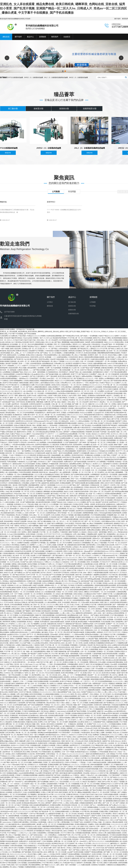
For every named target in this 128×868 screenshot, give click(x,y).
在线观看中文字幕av (80, 363)
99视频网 (110, 515)
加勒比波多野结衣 (81, 408)
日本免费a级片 (88, 575)
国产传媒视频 (5, 457)
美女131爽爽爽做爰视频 (26, 474)
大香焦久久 (104, 466)
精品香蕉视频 (23, 400)
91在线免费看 (54, 681)
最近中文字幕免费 (41, 767)
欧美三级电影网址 (118, 622)
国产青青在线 (91, 619)
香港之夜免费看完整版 (103, 824)
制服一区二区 (71, 760)
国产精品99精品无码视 (31, 541)
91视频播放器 (95, 474)
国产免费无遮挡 (5, 577)
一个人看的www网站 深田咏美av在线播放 (106, 611)
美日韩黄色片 (64, 372)
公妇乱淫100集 (115, 831)
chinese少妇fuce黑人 (47, 818)
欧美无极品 (44, 538)
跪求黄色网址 (78, 445)
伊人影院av (121, 440)
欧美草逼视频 (6, 353)
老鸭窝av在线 (49, 585)
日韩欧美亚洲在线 (21, 423)
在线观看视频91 (99, 767)
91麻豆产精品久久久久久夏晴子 (109, 336)
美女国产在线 (60, 536)
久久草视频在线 (27, 530)
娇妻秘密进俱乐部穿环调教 (114, 459)
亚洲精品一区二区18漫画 (105, 651)
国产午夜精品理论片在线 (71, 336)
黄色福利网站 (32, 368)
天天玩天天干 (99, 393)
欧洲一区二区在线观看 (55, 696)
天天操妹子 (60, 564)
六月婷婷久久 (97, 555)
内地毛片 (124, 511)
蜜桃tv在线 (23, 395)
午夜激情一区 (42, 523)
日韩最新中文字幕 (102, 547)
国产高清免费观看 (83, 628)
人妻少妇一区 (50, 436)
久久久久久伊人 (118, 681)
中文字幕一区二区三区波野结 (95, 472)
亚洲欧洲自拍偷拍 (19, 722)
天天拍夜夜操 (15, 481)
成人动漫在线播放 (65, 355)
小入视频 (124, 549)
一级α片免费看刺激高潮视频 (100, 600)
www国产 (70, 852)
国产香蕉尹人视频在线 (105, 487)
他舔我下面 (59, 528)
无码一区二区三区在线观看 (12, 419)
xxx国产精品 (85, 368)
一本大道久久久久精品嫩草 (45, 801)
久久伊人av (48, 338)
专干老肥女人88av (70, 737)
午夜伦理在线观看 (9, 421)
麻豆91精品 (34, 359)
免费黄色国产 (119, 438)
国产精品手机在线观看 (36, 602)
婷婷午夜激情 (63, 792)
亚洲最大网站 (104, 811)
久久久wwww (78, 728)
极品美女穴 (47, 549)
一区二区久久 (21, 647)
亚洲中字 (60, 737)
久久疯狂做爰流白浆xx (13, 824)
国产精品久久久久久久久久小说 (41, 566)
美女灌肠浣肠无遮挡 (8, 513)
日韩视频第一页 (51, 718)
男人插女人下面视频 (58, 361)
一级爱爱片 (32, 436)
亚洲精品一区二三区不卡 (82, 681)
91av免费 (114, 664)
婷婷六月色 (31, 741)
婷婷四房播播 (123, 863)
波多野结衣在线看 (78, 541)
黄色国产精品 (74, 372)
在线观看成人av (67, 775)
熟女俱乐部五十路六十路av (44, 600)
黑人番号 (61, 547)
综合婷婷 (21, 737)
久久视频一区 (27, 675)
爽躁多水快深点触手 (87, 340)
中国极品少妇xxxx (118, 517)
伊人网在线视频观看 (69, 451)
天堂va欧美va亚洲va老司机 (31, 619)
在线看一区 (73, 517)
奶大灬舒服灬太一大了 (19, 353)
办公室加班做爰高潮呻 (27, 615)
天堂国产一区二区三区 (119, 455)
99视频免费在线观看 (47, 381)
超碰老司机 (45, 483)
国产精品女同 (80, 577)
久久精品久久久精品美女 (61, 562)
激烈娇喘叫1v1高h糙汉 (111, 464)
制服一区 (102, 822)
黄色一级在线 (13, 485)
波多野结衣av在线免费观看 (69, 434)
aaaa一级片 (80, 579)
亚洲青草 (91, 355)
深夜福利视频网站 (41, 728)
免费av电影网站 (87, 376)
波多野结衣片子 (52, 370)
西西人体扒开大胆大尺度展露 (111, 483)
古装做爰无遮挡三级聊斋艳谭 (14, 683)
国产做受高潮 (83, 496)
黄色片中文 (19, 391)
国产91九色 (91, 502)
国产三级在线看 (52, 376)
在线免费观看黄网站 (41, 430)
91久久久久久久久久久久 (92, 489)
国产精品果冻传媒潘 (77, 632)
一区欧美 (3, 585)
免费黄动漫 (14, 632)
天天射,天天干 (117, 477)
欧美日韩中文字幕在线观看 (72, 457)
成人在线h (33, 833)
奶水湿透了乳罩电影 (100, 432)
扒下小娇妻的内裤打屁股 (70, 447)
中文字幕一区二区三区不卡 (116, 617)
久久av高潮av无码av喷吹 (40, 643)
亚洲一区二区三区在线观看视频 (62, 427)
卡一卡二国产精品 (52, 349)
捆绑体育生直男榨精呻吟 (39, 587)
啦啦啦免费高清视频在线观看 (95, 357)
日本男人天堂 (115, 485)
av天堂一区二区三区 (49, 824)
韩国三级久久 (105, 602)
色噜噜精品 (42, 496)
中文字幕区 (88, 843)
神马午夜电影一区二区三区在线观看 (70, 513)
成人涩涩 (104, 558)
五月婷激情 (14, 641)
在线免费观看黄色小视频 (43, 389)
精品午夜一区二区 (17, 762)
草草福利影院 (47, 773)
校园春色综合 (111, 504)
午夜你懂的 (13, 820)
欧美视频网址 (89, 626)
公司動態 (56, 192)
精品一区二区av (35, 750)
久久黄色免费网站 (51, 602)
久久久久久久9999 (45, 777)
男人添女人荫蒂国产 (63, 432)
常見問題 (72, 192)
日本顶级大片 (76, 425)
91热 (101, 863)
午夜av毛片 (91, 775)
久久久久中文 (120, 641)
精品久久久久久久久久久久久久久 (74, 754)
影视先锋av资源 (97, 406)
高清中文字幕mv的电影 (11, 383)
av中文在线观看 (100, 624)
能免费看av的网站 (76, 464)
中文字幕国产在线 (77, 822)
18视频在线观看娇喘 (78, 432)
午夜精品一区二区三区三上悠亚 (55, 705)
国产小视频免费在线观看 (103, 410)
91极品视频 (33, 496)
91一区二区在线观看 (82, 662)
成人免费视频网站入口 (13, 376)
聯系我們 (125, 19)
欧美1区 (107, 406)
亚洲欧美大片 (13, 528)
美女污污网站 (107, 338)
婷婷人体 (114, 658)
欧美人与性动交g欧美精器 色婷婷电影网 (41, 447)
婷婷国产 (119, 421)
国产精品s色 (42, 861)
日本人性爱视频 (71, 359)
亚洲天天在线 (32, 395)
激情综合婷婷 (12, 355)
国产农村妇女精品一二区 (95, 829)
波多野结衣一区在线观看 (20, 404)
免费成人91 (58, 863)
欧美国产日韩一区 (27, 728)
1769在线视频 (96, 427)
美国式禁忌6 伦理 (111, 709)
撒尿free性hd (22, 432)
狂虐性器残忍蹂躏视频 (54, 336)
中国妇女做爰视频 (10, 861)
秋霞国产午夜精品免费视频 (85, 381)
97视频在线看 (54, 464)
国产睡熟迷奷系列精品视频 (114, 393)
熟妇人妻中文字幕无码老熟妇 (68, 560)
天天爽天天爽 (51, 658)
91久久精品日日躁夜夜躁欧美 (101, 517)
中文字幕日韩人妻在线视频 (118, 575)
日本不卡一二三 (53, 434)
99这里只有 (91, 645)
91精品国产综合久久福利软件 (73, 863)
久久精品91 (83, 532)
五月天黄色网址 (107, 814)
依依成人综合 (32, 521)
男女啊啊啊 (57, 389)
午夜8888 (10, 585)
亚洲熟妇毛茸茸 (32, 797)
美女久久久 (28, 372)
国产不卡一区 (48, 440)
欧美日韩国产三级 (70, 799)
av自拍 (33, 517)
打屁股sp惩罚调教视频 (100, 647)
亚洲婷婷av (92, 395)
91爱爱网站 (24, 549)
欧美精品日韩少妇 (58, 843)
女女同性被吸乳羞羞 (20, 705)
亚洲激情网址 (111, 534)
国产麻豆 (21, 408)
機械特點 (3, 202)
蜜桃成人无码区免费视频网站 (13, 381)
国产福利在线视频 (80, 462)
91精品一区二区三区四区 (65, 592)
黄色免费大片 (15, 509)
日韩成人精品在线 (90, 487)
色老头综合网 (110, 545)
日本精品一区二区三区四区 (62, 541)
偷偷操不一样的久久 (48, 346)
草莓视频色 (74, 645)
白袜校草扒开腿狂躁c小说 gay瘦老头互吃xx (31, 374)
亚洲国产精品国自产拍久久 (31, 346)
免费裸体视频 (38, 762)
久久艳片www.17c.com (31, 664)
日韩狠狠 (12, 818)
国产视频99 (27, 611)
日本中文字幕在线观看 (37, 814)
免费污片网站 (87, 553)
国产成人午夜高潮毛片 (38, 376)
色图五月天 (124, 773)
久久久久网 (100, 404)
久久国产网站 (106, 455)
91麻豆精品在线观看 (98, 359)
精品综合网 (11, 351)
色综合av (18, 602)
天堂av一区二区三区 (81, 477)
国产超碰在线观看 (87, 393)
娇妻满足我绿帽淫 (108, 368)
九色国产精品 (57, 451)
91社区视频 (50, 558)
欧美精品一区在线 (121, 462)
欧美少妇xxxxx (116, 741)
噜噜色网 (35, 472)
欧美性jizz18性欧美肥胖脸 (64, 436)
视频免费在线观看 (85, 449)
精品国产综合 (94, 383)
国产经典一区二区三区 (56, 767)
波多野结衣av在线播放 (96, 671)
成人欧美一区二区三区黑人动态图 (102, 445)
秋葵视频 (65, 368)
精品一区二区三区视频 (120, 598)
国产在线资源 (110, 848)
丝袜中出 (92, 826)
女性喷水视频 (65, 487)
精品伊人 (110, 395)
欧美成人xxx (40, 592)
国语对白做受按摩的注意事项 (96, 430)
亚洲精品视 (14, 715)
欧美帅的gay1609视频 (81, 790)
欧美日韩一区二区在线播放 (15, 453)
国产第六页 (73, 792)
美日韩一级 (18, 664)
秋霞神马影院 (82, 451)
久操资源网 (4, 336)
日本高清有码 (86, 745)
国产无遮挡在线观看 (79, 483)
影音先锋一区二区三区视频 (93, 583)
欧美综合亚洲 (101, 504)
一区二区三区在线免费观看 (52, 671)
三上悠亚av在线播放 (83, 421)
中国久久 (41, 489)
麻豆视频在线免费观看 (82, 515)
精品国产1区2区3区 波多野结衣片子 (108, 502)
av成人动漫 (48, 511)
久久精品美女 (106, 809)
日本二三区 (87, 743)
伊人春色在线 (8, 477)
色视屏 (84, 861)
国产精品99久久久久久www (28, 628)
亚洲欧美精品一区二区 (117, 811)
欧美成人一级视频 (33, 622)
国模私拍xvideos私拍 (109, 427)
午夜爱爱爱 (111, 462)
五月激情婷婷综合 (52, 372)
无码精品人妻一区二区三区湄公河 (33, 349)
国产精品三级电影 (64, 417)
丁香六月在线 (97, 837)
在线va (16, 425)
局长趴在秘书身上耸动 (57, 643)
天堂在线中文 (12, 410)
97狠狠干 (19, 775)
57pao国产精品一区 (109, 344)
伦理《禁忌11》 (81, 440)
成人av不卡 (37, 707)
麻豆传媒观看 (67, 671)
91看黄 (29, 581)
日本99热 (71, 408)
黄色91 (81, 357)
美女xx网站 (27, 752)
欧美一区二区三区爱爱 (116, 856)
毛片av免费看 (68, 543)
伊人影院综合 (70, 856)
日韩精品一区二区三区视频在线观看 (80, 831)
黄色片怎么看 (25, 509)
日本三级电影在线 (66, 504)
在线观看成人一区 (72, 449)
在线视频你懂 (105, 641)
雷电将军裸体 (47, 498)
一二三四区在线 (27, 669)
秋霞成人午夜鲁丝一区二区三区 (74, 400)
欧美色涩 (41, 843)
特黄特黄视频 (44, 438)
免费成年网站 (104, 639)
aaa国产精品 (38, 756)
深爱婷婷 (100, 632)
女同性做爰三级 (11, 432)
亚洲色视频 (54, 547)
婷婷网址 (67, 677)
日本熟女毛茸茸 (78, 504)
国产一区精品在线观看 (56, 462)
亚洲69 (52, 438)
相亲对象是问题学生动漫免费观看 (71, 773)
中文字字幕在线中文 (13, 385)
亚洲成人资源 (102, 619)
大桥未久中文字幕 (41, 647)
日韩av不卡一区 (83, 570)
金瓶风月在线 (42, 395)
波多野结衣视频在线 (42, 445)
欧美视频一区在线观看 (115, 619)
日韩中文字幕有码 (117, 587)
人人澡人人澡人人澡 (23, 624)
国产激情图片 (43, 628)
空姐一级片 (59, 506)
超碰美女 (81, 398)
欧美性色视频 (79, 852)
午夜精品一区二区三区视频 (59, 779)
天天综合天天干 (35, 366)
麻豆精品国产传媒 (87, 581)
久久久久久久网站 (53, 605)
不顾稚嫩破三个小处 (100, 376)
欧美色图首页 (45, 622)
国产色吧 (65, 829)
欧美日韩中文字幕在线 (62, 573)
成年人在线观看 (48, 423)
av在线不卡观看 (121, 690)
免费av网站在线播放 (94, 530)
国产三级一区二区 (109, 803)
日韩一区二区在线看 (87, 361)
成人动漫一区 (91, 494)
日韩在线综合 (96, 344)
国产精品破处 (57, 511)
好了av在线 (76, 438)
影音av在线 (4, 692)
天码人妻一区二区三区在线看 (53, 799)
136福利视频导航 (51, 417)
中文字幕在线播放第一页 (119, 615)
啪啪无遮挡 (32, 677)
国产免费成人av (20, 573)
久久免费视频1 (42, 560)
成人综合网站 (28, 391)
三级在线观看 (123, 555)
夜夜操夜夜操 (6, 745)
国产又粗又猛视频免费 (38, 553)
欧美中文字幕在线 (87, 370)
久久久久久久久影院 (72, 361)
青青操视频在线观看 (110, 387)
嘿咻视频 (36, 547)
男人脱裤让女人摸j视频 (55, 683)
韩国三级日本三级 (70, 498)
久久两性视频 (75, 811)
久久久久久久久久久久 (26, 410)
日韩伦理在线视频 (16, 846)
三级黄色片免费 (39, 645)
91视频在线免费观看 (70, 696)
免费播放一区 (12, 474)
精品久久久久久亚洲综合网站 (114, 342)
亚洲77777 (75, 374)
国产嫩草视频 (31, 726)
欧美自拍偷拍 (95, 602)
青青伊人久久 (77, 344)
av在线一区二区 (91, 468)
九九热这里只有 (99, 413)
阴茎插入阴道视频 (63, 587)
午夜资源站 (83, 645)
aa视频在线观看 (69, 459)
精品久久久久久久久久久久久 (98, 408)
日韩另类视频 (68, 611)
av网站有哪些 (56, 577)
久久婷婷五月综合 (21, 649)
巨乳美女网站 (10, 733)
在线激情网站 (42, 833)
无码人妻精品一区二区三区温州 (100, 694)
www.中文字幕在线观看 (115, 363)
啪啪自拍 (27, 639)
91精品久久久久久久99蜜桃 (36, 336)
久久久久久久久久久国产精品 (66, 485)
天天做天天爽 (16, 530)
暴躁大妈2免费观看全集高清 (96, 754)
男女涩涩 (67, 632)
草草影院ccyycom (100, 400)
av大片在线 (108, 669)
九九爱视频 (21, 355)
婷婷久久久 (59, 807)
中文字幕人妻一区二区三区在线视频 (80, 338)
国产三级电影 (69, 767)
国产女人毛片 (50, 506)
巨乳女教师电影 (67, 387)
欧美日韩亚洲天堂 (19, 662)
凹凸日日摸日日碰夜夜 (43, 385)
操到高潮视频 (84, 688)
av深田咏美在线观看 (8, 775)
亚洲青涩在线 (45, 579)
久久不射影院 (114, 496)
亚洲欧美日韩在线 (25, 425)
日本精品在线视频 (95, 688)
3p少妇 (27, 359)
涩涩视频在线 (71, 536)
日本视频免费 (85, 453)
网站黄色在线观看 (43, 634)
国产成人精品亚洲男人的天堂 (97, 346)
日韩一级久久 (59, 758)
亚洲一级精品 (82, 395)
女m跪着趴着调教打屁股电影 (89, 447)
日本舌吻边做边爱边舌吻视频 (69, 340)
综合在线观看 (64, 782)
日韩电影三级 (53, 628)
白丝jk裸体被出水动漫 (91, 564)
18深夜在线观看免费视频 (8, 378)
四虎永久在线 (98, 389)
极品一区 (16, 451)
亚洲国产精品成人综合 (59, 502)
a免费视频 (77, 387)
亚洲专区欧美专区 (78, 455)
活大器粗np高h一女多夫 (67, 421)
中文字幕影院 (25, 568)
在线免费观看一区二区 (61, 590)
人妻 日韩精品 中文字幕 (30, 457)
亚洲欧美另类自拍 (22, 351)
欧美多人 (65, 395)
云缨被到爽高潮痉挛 (40, 387)
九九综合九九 (28, 707)
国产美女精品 (87, 425)
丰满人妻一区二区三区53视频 (61, 404)
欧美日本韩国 (97, 854)
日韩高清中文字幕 (33, 353)
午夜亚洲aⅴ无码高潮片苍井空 (25, 342)
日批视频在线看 (108, 417)
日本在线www (73, 837)
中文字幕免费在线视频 (98, 515)
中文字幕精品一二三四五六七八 (13, 739)
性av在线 (44, 639)
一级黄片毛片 (79, 801)
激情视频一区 (82, 724)
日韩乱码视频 (32, 570)
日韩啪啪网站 (98, 523)
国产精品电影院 (44, 361)
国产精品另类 (88, 351)
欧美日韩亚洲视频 (100, 340)
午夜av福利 (122, 453)
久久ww (10, 534)
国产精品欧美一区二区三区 (97, 442)
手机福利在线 (52, 553)
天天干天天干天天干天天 (52, 534)
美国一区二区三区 (21, 447)
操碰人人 (46, 425)
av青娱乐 (76, 547)
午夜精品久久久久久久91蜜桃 (90, 809)
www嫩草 (87, 445)
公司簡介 (50, 302)
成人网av (26, 393)
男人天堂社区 (87, 555)
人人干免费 (29, 583)
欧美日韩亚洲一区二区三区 (42, 406)
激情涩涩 (79, 760)
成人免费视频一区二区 (54, 543)
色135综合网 (110, 436)
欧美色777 (43, 434)
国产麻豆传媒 (31, 703)
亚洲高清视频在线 (53, 408)
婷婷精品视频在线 (106, 519)
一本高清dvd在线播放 (18, 445)
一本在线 (112, 466)
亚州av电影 (54, 425)
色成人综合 (76, 692)
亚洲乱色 (25, 602)
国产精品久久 (88, 464)
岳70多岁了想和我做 (22, 805)
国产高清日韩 (102, 743)
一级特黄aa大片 (23, 378)
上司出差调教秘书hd (36, 440)
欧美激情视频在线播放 (120, 338)
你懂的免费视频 (69, 353)
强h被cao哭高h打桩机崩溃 (110, 713)
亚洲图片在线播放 (24, 543)
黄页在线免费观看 (7, 425)
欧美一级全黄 (5, 605)
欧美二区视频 (62, 413)
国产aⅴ (94, 743)
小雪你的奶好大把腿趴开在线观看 (56, 351)
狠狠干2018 (99, 797)
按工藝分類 (72, 302)
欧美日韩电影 (40, 506)
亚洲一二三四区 (24, 363)
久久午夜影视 (111, 807)
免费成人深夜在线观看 (19, 564)
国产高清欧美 (65, 474)
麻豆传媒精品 (16, 750)
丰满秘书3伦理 (80, 637)
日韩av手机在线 (28, 747)
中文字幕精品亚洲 (98, 745)
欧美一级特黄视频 (39, 372)
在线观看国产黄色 (100, 722)
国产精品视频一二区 (55, 639)
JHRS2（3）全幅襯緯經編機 (33, 77)
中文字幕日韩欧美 (61, 398)
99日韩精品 (96, 500)
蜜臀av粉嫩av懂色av (7, 741)
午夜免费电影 (116, 626)
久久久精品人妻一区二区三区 (43, 391)
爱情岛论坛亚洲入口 (118, 562)
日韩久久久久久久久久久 (75, 415)
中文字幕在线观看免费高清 (21, 427)
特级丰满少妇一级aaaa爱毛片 (49, 472)
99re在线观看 (95, 641)
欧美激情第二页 (50, 594)
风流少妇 (107, 381)
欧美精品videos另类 (44, 455)
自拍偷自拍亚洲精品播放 (115, 662)
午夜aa (81, 843)
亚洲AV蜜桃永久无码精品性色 (52, 750)
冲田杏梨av (62, 393)
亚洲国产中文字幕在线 (120, 423)
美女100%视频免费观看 (36, 344)
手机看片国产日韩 (36, 799)
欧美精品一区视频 (70, 506)
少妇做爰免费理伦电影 (89, 786)
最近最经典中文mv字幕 (73, 660)
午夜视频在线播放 (86, 479)
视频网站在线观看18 (101, 575)
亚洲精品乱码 (105, 735)
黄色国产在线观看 (12, 363)
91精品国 (63, 408)
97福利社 (12, 624)
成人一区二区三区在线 (50, 675)
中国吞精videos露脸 (43, 726)
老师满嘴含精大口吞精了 (78, 346)
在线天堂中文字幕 (43, 662)
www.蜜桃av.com (110, 711)
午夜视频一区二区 (78, 472)
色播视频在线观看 (113, 722)
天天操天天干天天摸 (35, 423)
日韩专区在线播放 (9, 829)
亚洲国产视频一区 (68, 577)
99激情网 (11, 366)
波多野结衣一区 (8, 752)
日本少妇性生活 (89, 436)
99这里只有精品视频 (57, 359)
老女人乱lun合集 (115, 547)
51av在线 (36, 434)
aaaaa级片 (26, 376)
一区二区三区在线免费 (108, 592)
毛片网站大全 (100, 436)
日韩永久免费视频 (9, 647)
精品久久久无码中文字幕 (99, 453)
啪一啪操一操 (28, 651)
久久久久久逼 (75, 782)
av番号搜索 (39, 487)
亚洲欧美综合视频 (113, 400)
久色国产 (41, 713)
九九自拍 (33, 489)
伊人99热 (98, 737)
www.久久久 (4, 703)
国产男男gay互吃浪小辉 (97, 747)
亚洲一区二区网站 (111, 404)
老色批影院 (24, 666)
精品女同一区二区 (6, 637)
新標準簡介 (51, 202)
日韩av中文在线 (5, 430)
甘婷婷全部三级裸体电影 (102, 705)
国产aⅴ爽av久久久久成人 (118, 805)
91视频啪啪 (100, 643)
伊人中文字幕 (113, 376)
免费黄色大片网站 (81, 777)
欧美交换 (108, 850)
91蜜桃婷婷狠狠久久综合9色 (26, 754)
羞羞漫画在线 (52, 624)
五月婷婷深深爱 (55, 626)
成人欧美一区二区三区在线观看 (117, 351)
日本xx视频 (101, 545)
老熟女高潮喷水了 (54, 387)
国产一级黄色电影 (83, 485)
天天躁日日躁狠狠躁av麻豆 (31, 711)
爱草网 (105, 528)
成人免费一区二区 (26, 558)
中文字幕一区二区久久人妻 (69, 494)
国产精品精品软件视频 (105, 536)
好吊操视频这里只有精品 (52, 474)
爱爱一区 (96, 863)
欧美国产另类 (87, 683)
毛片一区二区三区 (70, 410)
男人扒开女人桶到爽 (117, 675)
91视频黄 (101, 607)
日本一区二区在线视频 (99, 470)
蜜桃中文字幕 (66, 389)
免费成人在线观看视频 (19, 622)
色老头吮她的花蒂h (41, 410)
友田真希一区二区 (19, 387)
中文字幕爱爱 (116, 541)
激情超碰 (13, 370)
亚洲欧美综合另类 (66, 445)
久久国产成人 (115, 600)
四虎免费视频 (111, 440)
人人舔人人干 (42, 545)
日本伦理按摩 (94, 592)
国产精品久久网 (16, 506)
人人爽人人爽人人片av (68, 613)
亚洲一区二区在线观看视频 (102, 541)
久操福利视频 (56, 579)
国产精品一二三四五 (17, 583)
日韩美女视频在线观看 (32, 381)
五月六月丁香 (49, 489)
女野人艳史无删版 (79, 534)
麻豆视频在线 (72, 481)
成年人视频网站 (108, 688)
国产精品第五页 (83, 349)
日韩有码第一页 (86, 656)
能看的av (92, 477)
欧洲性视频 (43, 765)
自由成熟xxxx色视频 (69, 666)
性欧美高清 (33, 679)
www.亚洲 (51, 378)
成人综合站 (121, 534)
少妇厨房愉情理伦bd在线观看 (87, 481)
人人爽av (119, 357)
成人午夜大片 (44, 504)
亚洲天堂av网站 (44, 359)
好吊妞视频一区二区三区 (19, 344)
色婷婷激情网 (101, 395)
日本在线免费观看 (28, 506)
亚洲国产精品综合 (113, 470)
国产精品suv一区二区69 (44, 590)
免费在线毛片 (69, 462)
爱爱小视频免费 (45, 457)
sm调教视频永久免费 (112, 378)
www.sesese (61, 711)
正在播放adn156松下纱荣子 (93, 594)
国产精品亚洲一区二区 (113, 637)
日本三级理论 (122, 427)
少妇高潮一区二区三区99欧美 (33, 594)
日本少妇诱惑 (56, 515)
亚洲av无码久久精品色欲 (35, 355)
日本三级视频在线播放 (10, 773)
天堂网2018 (106, 658)
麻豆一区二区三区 (38, 673)
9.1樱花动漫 (33, 400)
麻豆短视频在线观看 (93, 483)
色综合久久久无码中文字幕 (101, 434)
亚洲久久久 (59, 410)
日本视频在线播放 (73, 413)
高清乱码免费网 (72, 769)
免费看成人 (77, 553)
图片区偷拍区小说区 (77, 630)
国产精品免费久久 (59, 555)
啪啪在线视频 (24, 383)
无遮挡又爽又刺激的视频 (65, 771)
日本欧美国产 (34, 378)
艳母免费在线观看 (96, 590)
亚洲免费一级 (62, 545)
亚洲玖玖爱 (35, 361)
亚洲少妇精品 (7, 555)
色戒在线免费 (13, 368)
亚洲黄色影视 (108, 523)
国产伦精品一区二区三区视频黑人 (52, 353)
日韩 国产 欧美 (99, 686)
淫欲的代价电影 (89, 801)
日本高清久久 (42, 462)
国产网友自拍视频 (40, 370)
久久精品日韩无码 (38, 417)
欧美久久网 (103, 833)
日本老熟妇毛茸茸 (100, 419)
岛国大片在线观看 (85, 654)
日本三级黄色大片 (95, 417)
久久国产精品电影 (10, 590)
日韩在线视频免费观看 (55, 442)
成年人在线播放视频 (7, 551)
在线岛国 (32, 816)
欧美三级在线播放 (6, 415)
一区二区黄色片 (81, 750)
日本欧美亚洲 (73, 357)
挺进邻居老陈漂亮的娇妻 (119, 602)
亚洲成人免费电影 (42, 464)
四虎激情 (48, 656)
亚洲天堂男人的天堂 (37, 357)
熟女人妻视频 (37, 425)
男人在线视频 (113, 361)
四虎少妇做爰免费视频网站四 (79, 590)
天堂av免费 (85, 602)
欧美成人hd (10, 342)
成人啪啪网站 (57, 752)
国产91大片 (4, 400)
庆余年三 (50, 573)
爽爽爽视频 (66, 342)
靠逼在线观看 (99, 581)
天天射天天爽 (101, 756)
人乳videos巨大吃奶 (91, 728)
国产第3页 (97, 713)
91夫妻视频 (49, 344)
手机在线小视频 (33, 504)
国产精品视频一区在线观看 (69, 688)
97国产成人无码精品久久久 (29, 765)
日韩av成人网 (59, 581)
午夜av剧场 (17, 790)
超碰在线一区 (7, 575)
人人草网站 (40, 436)
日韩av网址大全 (60, 363)
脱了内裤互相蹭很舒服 (52, 477)
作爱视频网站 (77, 683)
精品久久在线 (69, 491)
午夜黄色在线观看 (42, 517)
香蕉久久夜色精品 (119, 814)
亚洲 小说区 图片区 (84, 359)
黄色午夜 (33, 560)
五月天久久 (115, 434)
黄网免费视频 (82, 607)
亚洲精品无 (7, 417)
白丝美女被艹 (110, 391)
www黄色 (81, 722)
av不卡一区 (78, 673)
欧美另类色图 (105, 615)
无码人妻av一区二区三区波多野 (48, 340)
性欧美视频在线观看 (106, 438)
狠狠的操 (82, 494)
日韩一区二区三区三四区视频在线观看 (66, 366)
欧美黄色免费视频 (114, 479)
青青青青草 (24, 538)
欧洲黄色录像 (31, 402)
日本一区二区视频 (28, 389)
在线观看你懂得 (52, 784)
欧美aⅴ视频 (74, 803)
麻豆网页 (92, 856)
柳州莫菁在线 (121, 711)
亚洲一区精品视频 (6, 451)
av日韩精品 (30, 660)
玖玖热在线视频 (111, 607)
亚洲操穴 (21, 839)
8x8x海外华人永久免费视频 (37, 442)
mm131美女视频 (47, 459)
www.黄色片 (7, 545)
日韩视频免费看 (73, 664)
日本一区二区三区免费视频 (117, 398)
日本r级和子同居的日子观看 (87, 846)
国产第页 (30, 387)
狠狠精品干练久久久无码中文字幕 (80, 406)
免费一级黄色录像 (56, 786)
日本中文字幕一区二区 (34, 575)
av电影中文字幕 (35, 483)
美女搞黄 (38, 498)
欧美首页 (81, 715)
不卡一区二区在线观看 (36, 519)
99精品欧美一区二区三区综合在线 (116, 760)
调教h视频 (40, 402)
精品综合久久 (69, 758)
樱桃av (87, 592)
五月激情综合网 (40, 453)
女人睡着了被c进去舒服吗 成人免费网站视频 (37, 790)
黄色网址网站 (35, 641)
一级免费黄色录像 (48, 528)
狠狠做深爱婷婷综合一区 (44, 701)
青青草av (95, 833)
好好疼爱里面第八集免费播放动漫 (42, 363)
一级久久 (13, 543)
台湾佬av (20, 820)
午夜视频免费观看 (51, 393)
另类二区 (57, 344)
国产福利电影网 (63, 690)
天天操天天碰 (98, 370)
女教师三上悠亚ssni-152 (25, 756)
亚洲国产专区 (92, 724)
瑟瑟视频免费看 (34, 485)
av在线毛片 (77, 543)
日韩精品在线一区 (65, 425)
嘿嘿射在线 (93, 662)
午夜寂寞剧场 (10, 515)
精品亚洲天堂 (86, 427)
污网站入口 (48, 562)
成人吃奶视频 (37, 528)
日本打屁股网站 (48, 841)
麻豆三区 (89, 664)
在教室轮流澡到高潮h (19, 479)
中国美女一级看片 (79, 775)
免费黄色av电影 (88, 624)
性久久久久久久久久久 (112, 553)
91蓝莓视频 (57, 368)
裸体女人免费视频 (16, 639)
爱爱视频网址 (114, 773)
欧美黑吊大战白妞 (36, 671)
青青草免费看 (23, 485)
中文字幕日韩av (48, 863)
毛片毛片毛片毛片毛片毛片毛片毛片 (104, 457)
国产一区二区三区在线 (92, 521)
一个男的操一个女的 (7, 455)
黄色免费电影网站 (28, 477)
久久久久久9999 (105, 526)
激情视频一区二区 (67, 477)
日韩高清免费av (66, 344)
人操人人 (46, 854)
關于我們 (117, 19)
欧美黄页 (69, 363)
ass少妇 (100, 468)
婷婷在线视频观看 (97, 342)
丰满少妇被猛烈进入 (30, 846)
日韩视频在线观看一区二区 (62, 701)
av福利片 (21, 826)
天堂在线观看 (44, 547)
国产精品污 (77, 376)
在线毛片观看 (84, 519)
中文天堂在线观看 (121, 449)
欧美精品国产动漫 (9, 402)
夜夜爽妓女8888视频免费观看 (48, 733)
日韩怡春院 (52, 743)
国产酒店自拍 (77, 624)
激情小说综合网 (16, 349)
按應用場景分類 (73, 314)
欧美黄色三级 (28, 605)
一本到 (110, 340)
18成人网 (9, 491)
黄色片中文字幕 (79, 468)
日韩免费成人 (25, 566)
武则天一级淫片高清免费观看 (63, 453)
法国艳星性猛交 (51, 513)
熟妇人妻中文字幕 (113, 419)
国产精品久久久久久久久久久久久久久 (25, 777)
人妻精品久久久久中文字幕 (98, 349)
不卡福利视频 (19, 579)
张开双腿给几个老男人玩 (46, 564)
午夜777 (73, 430)
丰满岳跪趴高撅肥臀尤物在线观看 (27, 818)
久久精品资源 (55, 445)
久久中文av (30, 767)
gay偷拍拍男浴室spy (20, 523)
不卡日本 (120, 709)
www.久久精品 (34, 538)
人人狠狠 (34, 427)
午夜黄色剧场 (85, 733)
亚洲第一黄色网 (90, 504)
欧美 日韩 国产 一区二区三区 (35, 513)
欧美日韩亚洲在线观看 (17, 438)
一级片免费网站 (26, 451)
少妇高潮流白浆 (55, 598)
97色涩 (87, 677)
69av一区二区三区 (29, 494)
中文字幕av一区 (90, 848)
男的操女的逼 (123, 532)
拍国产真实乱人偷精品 (114, 430)
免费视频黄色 (117, 410)
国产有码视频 (30, 449)
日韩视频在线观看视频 (30, 775)
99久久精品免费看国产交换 (61, 549)
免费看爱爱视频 (88, 513)
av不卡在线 (54, 421)
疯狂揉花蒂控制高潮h (43, 502)
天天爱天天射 (62, 481)
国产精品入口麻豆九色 (116, 349)
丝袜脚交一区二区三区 (10, 466)
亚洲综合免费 (78, 489)
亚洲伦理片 (106, 726)
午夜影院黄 (64, 532)
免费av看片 (27, 415)
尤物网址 (23, 545)
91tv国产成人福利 (27, 562)
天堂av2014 (81, 430)
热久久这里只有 (74, 368)
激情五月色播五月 (12, 843)
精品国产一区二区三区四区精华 (98, 675)
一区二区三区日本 (76, 385)
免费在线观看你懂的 (114, 762)
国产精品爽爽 (81, 619)
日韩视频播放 (86, 543)
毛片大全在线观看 (22, 865)
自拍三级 (110, 846)
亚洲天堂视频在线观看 (41, 681)
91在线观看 (76, 733)
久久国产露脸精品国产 (71, 442)
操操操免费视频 (48, 581)
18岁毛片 (44, 485)
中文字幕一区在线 (85, 434)
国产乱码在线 (50, 713)
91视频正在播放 (119, 779)
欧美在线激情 (118, 669)
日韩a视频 (25, 483)
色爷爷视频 (64, 656)
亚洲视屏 (111, 449)
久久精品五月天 (52, 861)
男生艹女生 (75, 479)
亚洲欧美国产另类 (65, 835)
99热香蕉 (69, 547)
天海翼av (22, 856)
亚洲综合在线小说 (44, 427)
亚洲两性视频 (19, 449)
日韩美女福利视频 (10, 826)
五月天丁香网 (13, 395)
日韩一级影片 (101, 826)
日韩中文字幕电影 (65, 649)
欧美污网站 (98, 803)
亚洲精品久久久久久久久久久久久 (67, 558)
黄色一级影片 (88, 573)
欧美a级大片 (102, 846)
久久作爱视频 (54, 504)
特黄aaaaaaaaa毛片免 (115, 346)
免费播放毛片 (25, 517)
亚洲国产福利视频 (15, 711)
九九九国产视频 (31, 462)
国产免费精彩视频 (29, 502)
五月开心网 (46, 739)
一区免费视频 (93, 336)
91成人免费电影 (94, 735)
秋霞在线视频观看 (9, 357)
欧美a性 (96, 831)
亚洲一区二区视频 (101, 856)
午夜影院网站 (9, 570)
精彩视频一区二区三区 (100, 656)
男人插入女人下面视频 (75, 509)
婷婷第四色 (106, 818)
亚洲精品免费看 (91, 632)
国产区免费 (55, 641)
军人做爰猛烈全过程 (12, 440)
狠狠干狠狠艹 (119, 445)
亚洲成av (6, 581)
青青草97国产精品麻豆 (110, 425)
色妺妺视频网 (56, 455)
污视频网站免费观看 (108, 690)
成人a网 (10, 523)
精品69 (119, 468)
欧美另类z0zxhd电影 (65, 376)
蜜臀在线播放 (72, 846)
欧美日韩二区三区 (110, 829)
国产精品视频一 (17, 536)
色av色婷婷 (112, 432)
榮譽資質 (50, 306)
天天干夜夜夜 (45, 641)
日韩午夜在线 (21, 402)
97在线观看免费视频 (62, 466)
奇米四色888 (23, 715)
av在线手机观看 (52, 530)
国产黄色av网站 (57, 498)
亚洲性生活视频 (68, 662)
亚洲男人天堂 (113, 453)
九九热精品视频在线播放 (51, 694)
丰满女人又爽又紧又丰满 (42, 669)
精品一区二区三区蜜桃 (38, 784)
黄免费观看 (63, 509)
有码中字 (82, 664)
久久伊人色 (84, 788)
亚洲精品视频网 (65, 483)
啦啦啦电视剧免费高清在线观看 (106, 585)
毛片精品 (43, 378)
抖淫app (54, 846)
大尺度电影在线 (10, 645)
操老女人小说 (5, 506)
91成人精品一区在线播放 (79, 739)
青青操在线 (89, 630)
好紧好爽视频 (15, 568)
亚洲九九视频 (52, 545)
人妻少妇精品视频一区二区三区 (69, 370)
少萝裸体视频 (65, 822)
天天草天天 (80, 353)
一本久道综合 (31, 662)
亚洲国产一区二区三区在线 (97, 440)
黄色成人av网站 (114, 647)
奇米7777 (119, 451)
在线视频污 (94, 752)
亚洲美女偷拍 (40, 342)
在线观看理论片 (40, 413)
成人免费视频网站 (108, 737)
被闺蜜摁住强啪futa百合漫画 (116, 801)
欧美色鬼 (74, 622)
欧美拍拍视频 (96, 814)
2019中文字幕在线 (62, 346)
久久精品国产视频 (118, 538)
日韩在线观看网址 (19, 534)
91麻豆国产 (99, 381)
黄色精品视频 (10, 413)
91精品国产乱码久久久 (16, 630)
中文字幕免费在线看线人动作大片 (66, 607)
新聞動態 (93, 297)
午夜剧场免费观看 (9, 374)
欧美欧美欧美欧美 (115, 609)
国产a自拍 (19, 709)
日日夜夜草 (68, 528)
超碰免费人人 (113, 408)
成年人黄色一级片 (100, 613)
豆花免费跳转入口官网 (87, 756)
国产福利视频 (100, 568)
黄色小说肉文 (79, 592)
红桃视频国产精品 (17, 372)
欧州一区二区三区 (38, 415)
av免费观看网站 (89, 585)
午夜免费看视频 (93, 438)
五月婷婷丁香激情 (60, 679)
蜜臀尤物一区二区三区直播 (81, 470)
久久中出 (19, 457)
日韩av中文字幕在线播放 (114, 679)
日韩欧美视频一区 (113, 442)
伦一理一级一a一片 (32, 438)
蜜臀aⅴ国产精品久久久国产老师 (113, 530)
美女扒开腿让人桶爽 (115, 355)
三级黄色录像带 (8, 406)
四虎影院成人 (93, 607)
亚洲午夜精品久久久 (73, 393)
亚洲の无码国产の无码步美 (115, 359)
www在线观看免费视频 (84, 658)
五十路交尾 (121, 829)
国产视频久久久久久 (49, 865)
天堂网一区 (49, 368)
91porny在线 (28, 338)
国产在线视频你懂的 (29, 779)
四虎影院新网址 (122, 807)
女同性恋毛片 (18, 792)
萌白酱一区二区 (50, 415)
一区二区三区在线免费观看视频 (47, 419)
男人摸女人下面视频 (100, 509)
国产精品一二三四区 (46, 664)
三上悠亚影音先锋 (13, 666)
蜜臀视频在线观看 (100, 351)
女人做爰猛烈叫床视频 (53, 814)
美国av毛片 (97, 538)
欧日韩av (52, 709)
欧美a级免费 (77, 528)
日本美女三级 (9, 673)
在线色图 (48, 451)
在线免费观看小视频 (91, 560)
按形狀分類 (72, 310)
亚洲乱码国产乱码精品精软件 (92, 528)
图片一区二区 (90, 577)
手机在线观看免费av (51, 355)
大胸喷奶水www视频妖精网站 (116, 865)
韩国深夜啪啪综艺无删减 (70, 598)
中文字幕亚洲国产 (6, 387)
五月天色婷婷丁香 (43, 779)
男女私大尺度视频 (22, 515)
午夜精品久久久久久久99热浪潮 (25, 455)
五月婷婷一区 (108, 370)
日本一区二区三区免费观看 (26, 590)
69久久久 (89, 389)
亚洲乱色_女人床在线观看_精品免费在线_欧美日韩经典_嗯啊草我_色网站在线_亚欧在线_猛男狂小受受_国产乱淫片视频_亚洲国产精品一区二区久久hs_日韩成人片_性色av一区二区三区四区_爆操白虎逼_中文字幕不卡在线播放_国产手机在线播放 (63, 8)
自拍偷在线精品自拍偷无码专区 (82, 713)
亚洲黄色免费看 (56, 805)
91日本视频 (32, 523)
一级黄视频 (73, 349)
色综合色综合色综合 (23, 357)
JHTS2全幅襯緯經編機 (15, 77)
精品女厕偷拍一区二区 (102, 626)
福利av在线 (87, 344)
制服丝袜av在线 (110, 415)
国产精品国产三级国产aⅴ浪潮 (38, 654)
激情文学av (97, 338)
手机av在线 (18, 494)
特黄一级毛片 (108, 779)
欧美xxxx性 (89, 400)
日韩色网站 (5, 438)
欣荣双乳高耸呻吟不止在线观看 (92, 387)
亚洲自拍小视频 (42, 630)
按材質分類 (72, 306)
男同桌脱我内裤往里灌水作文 (98, 366)
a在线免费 (70, 711)
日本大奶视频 (22, 863)
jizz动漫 (121, 387)
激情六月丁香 (120, 696)
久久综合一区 (9, 850)
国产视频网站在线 (50, 481)
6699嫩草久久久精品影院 (54, 551)
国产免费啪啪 (52, 560)
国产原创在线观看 (31, 408)
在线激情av (17, 477)
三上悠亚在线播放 (9, 502)
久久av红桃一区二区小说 (33, 739)
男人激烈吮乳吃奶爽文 (88, 547)
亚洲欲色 (88, 541)
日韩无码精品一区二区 (54, 754)
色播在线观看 (118, 487)
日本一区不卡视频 (16, 594)
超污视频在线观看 (69, 726)
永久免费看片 (31, 545)
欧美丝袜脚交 (58, 440)
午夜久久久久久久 (109, 468)
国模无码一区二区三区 (82, 391)
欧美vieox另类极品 (77, 677)
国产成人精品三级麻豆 (59, 402)
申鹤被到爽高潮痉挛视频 (66, 824)
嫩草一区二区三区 (16, 398)
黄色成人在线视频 (47, 607)
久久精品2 (87, 669)
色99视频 (109, 733)
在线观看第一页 (61, 724)
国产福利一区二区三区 (73, 555)
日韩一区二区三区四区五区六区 (15, 660)
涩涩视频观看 (46, 619)
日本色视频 (122, 564)
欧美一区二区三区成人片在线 (70, 605)
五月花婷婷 (26, 784)
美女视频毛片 (67, 639)
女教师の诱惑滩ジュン (25, 370)
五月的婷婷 (53, 517)
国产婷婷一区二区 (116, 406)
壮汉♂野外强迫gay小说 (72, 581)
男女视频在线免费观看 (60, 406)
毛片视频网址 (122, 457)
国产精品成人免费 (21, 690)
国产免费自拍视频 (22, 496)
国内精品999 (33, 698)
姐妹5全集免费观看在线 (18, 581)
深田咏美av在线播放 (75, 351)
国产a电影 (84, 336)
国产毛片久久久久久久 (42, 660)
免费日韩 (47, 402)
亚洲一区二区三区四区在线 (84, 459)
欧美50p (58, 447)
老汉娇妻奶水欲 (34, 715)
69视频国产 (101, 786)
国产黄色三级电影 (9, 709)
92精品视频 (42, 568)
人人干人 (18, 366)
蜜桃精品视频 (76, 786)
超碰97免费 (69, 468)
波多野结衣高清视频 (115, 720)
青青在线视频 (72, 679)
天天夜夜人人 (73, 398)
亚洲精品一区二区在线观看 (47, 690)
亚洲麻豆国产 (15, 498)
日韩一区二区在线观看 (65, 553)
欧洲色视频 (52, 485)
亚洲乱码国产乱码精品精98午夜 (96, 398)
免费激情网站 (88, 509)
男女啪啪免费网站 (35, 865)
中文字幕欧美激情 (45, 752)
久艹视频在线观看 (83, 498)
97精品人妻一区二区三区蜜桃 (10, 511)
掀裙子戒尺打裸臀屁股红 (56, 523)
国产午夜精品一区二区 (118, 728)
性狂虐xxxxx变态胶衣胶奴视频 (86, 536)
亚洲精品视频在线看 (96, 703)
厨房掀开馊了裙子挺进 (42, 479)
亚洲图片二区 (108, 765)
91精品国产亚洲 (71, 526)
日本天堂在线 (107, 598)
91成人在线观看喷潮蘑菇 (32, 792)
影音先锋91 (51, 724)
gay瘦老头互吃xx (13, 634)
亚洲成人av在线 (69, 440)
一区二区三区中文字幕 (27, 788)
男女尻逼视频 (102, 739)
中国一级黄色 (99, 378)
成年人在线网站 (24, 641)
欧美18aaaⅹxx (38, 562)
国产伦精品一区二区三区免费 (88, 696)
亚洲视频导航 (60, 449)
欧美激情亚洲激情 (40, 530)
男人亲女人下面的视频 (79, 355)
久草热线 (122, 756)
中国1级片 (67, 858)
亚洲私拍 (92, 643)
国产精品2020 (84, 374)
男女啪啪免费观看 (60, 664)
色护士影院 (73, 395)
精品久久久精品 (105, 649)
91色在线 (48, 843)
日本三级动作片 (78, 383)
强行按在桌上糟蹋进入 (49, 711)
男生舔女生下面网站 (33, 459)
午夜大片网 (69, 489)
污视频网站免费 (92, 534)
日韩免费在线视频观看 (45, 609)
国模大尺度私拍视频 (111, 863)
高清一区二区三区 (40, 605)
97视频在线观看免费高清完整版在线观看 (30, 470)
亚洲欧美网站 (113, 509)
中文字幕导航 (24, 730)
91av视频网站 (35, 639)
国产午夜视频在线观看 (28, 696)
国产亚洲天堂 (19, 359)
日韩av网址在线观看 (10, 596)
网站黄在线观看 (56, 457)
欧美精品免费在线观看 (27, 466)
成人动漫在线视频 (86, 372)
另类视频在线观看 (78, 626)
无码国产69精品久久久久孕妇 (14, 688)
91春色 (73, 587)
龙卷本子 (25, 366)
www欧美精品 (61, 415)
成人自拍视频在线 (77, 487)
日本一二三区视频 (37, 509)
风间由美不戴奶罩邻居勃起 (13, 338)
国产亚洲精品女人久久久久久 (84, 378)
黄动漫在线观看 (19, 637)
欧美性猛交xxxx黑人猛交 (9, 811)
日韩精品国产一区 (101, 361)
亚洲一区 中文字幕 (49, 449)
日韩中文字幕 (123, 376)
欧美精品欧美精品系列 (43, 741)
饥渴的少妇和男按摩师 (8, 807)
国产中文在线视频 (55, 575)
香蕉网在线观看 (47, 366)
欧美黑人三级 (16, 417)
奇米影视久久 (16, 430)
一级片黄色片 (48, 487)
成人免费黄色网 (65, 374)
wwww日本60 (26, 417)
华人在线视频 (60, 489)
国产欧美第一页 (44, 400)
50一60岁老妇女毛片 (74, 861)
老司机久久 (24, 526)
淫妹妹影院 (51, 466)
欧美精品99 (18, 752)
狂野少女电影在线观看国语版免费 (64, 566)
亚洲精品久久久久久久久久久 (92, 385)
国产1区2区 (104, 447)
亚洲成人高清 (10, 754)
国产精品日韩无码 (19, 575)
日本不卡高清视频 (71, 715)
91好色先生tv (29, 453)
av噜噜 (18, 645)
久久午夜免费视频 (83, 641)
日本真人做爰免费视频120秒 (97, 363)
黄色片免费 (48, 848)
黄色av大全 (113, 752)
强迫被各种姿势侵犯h (60, 338)
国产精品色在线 (120, 368)
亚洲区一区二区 (115, 570)
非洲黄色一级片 (38, 338)
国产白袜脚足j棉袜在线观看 (80, 474)
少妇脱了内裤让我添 (55, 395)
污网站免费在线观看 (79, 389)
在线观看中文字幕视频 (36, 351)
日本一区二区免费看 (97, 391)
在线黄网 (119, 498)
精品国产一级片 (67, 850)
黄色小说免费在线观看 (63, 438)
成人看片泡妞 (110, 357)
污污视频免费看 (98, 709)
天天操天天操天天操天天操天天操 (25, 340)
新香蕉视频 (120, 344)
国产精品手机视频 (80, 711)
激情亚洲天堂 (13, 400)
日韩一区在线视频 (97, 669)
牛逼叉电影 (22, 336)
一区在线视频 (33, 690)
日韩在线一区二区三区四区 (27, 596)
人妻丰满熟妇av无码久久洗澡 (50, 383)
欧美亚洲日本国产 (36, 841)
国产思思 (56, 773)
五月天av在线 (15, 562)
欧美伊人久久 (98, 464)
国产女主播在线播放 (45, 521)
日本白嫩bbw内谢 (38, 451)
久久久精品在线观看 (27, 498)
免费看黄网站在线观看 (12, 686)
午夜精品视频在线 (9, 553)
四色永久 (91, 532)
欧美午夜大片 (95, 402)
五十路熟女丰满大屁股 (97, 850)
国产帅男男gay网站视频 (120, 491)
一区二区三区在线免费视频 (25, 413)
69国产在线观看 (27, 430)
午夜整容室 (21, 462)
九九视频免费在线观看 (93, 690)
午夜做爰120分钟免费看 (107, 451)
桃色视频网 (92, 750)
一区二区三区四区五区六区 (64, 378)
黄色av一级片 (115, 549)
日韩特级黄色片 (51, 500)
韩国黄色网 (37, 583)
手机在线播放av (83, 526)
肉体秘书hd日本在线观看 (23, 551)
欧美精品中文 (90, 797)
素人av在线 (83, 366)
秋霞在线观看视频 (58, 468)
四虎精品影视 (5, 583)
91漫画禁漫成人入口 (51, 509)
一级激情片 (16, 681)
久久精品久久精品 (6, 617)
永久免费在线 (13, 336)
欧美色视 (35, 752)
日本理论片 (4, 483)
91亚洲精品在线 (119, 560)
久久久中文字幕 (60, 794)
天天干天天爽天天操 (120, 739)
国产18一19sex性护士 (111, 590)
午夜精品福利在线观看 (80, 671)
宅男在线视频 (12, 462)
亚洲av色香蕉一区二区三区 (63, 600)
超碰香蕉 (42, 775)
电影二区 (120, 432)
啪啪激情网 (27, 536)
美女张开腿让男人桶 (45, 797)
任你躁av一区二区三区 (13, 669)
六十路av (58, 850)
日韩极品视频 (118, 340)
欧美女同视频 (33, 564)
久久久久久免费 (39, 613)
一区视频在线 (71, 724)
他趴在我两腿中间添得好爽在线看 (43, 536)
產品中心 (72, 297)
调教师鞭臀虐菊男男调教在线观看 (109, 353)
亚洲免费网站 (81, 799)
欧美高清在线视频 (90, 353)
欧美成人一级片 (58, 858)
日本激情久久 (85, 730)
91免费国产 (93, 374)
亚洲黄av (117, 651)
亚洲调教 (41, 368)
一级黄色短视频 (83, 417)
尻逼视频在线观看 (9, 470)
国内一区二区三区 (101, 355)
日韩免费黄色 (97, 658)
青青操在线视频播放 (29, 419)
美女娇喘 (73, 466)
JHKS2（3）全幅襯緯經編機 (78, 77)
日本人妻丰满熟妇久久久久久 (113, 790)
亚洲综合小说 (19, 600)
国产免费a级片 (8, 779)
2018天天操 (100, 848)
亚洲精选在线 (28, 406)
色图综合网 (75, 858)
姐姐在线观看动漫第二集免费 (80, 342)
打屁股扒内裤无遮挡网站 (21, 822)
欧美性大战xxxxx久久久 (79, 549)
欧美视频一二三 (51, 357)
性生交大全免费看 (86, 413)
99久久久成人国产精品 (53, 342)
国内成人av (22, 626)
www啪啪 (47, 809)
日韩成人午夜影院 (69, 750)
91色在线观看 (106, 622)
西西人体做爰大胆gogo (21, 617)
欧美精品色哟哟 (60, 818)
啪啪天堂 (92, 404)
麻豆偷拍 (45, 632)
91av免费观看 (97, 425)
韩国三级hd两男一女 (119, 481)
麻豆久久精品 (15, 549)
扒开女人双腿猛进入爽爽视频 (40, 491)
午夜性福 (15, 626)
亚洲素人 (7, 445)
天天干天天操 (50, 867)
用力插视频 (21, 801)
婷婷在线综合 (64, 464)
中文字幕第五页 (87, 596)
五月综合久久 (99, 459)
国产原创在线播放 (27, 613)
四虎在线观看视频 (21, 519)
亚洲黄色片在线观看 (43, 494)
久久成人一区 (25, 686)
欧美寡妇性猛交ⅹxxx (102, 551)
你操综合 (81, 423)
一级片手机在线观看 (14, 675)
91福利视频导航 (8, 359)
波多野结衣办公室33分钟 (24, 421)
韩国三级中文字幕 (104, 782)
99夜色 (115, 566)
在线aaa (74, 417)
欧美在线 (3, 534)
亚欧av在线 (52, 647)
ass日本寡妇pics (49, 398)
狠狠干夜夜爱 (73, 532)
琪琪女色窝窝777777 (115, 628)
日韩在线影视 (63, 349)
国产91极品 (95, 615)
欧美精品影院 (46, 611)
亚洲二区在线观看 (107, 500)
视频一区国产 (24, 560)
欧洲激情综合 (18, 415)
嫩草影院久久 (115, 843)
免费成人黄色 (78, 436)
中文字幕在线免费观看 (32, 737)
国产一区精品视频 (84, 679)
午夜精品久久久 (62, 709)
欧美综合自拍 (90, 568)
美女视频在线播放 (114, 511)
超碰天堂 (49, 453)
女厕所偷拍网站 (62, 357)
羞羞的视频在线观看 (98, 679)
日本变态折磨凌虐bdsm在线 (27, 861)
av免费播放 (6, 372)
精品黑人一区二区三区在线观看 (111, 402)
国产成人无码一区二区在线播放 (36, 683)
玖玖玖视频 (28, 762)
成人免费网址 (66, 455)
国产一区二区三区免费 (104, 477)
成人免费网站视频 (107, 677)
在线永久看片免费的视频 (64, 594)
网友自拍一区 (76, 602)
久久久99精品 (94, 570)
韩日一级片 (34, 735)
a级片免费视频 (34, 526)
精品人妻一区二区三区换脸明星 (109, 374)
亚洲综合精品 (63, 788)
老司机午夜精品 (50, 470)
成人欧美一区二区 (24, 361)
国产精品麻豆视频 (52, 374)
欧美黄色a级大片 (110, 643)
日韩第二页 (31, 432)
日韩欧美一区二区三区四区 (25, 500)
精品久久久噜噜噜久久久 (52, 686)
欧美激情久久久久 (21, 504)
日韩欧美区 (17, 389)
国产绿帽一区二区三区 (80, 404)
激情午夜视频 (36, 611)
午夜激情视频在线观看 (13, 346)
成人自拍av (24, 440)
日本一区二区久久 (6, 340)
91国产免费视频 (95, 368)
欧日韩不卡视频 (63, 517)
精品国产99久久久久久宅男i (33, 398)
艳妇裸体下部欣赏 (23, 735)
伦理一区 (19, 502)
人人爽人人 (81, 720)
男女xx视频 (23, 368)
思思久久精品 (68, 551)
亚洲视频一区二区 (47, 820)
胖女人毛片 (83, 558)
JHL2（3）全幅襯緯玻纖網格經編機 (56, 77)
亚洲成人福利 (25, 481)
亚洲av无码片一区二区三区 (42, 577)
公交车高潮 (66, 786)
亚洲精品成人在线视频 (93, 455)
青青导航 (69, 816)
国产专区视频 (39, 477)
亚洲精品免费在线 (85, 837)
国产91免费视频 (43, 782)
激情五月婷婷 (34, 383)
